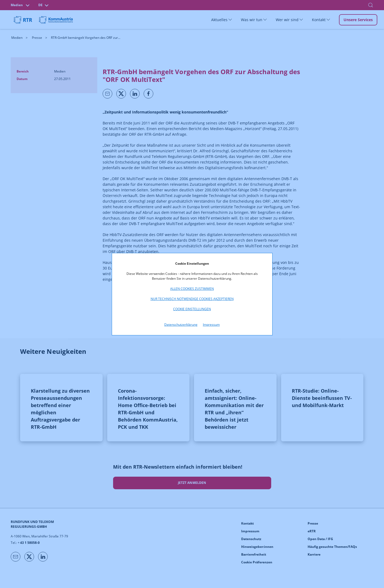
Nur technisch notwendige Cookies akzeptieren (192, 299)
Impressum (211, 325)
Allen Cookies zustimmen (192, 289)
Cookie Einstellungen (192, 309)
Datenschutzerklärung (181, 325)
